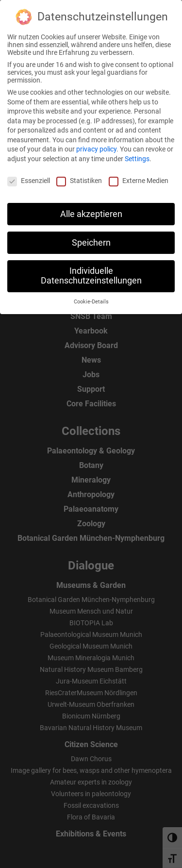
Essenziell (29, 175)
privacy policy (96, 144)
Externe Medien (139, 175)
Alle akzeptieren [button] (91, 209)
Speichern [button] (91, 237)
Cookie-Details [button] (91, 296)
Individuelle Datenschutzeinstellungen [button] (91, 271)
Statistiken (79, 175)
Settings (137, 153)
